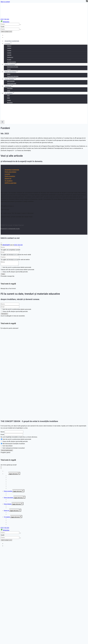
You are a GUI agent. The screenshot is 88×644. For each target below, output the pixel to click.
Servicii (9, 74)
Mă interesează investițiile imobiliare (14, 444)
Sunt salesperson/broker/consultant (14, 448)
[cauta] (10, 24)
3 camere (9, 51)
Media (8, 98)
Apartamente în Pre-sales (13, 67)
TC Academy (9, 181)
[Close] (1, 243)
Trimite (3, 274)
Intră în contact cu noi (6, 32)
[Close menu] (1, 467)
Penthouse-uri (10, 57)
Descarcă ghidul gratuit (7, 450)
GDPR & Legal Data (10, 183)
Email (2, 434)
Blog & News (10, 103)
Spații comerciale (11, 81)
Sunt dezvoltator (8, 446)
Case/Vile (9, 55)
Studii (8, 96)
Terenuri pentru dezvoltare (13, 76)
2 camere (9, 48)
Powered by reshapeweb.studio (10, 229)
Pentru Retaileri (8, 504)
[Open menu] (2, 122)
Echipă (9, 91)
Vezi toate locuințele (11, 62)
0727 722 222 (5, 19)
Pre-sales (9, 60)
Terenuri (9, 69)
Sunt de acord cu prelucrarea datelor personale (17, 439)
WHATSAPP (6, 245)
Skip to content (5, 2)
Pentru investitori (10, 176)
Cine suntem (10, 88)
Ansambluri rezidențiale (12, 41)
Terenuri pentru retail (12, 84)
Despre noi (8, 178)
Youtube (9, 100)
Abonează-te (4, 314)
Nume (2, 432)
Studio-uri (9, 46)
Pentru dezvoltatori (10, 172)
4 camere (9, 53)
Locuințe (7, 174)
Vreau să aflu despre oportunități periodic (15, 441)
